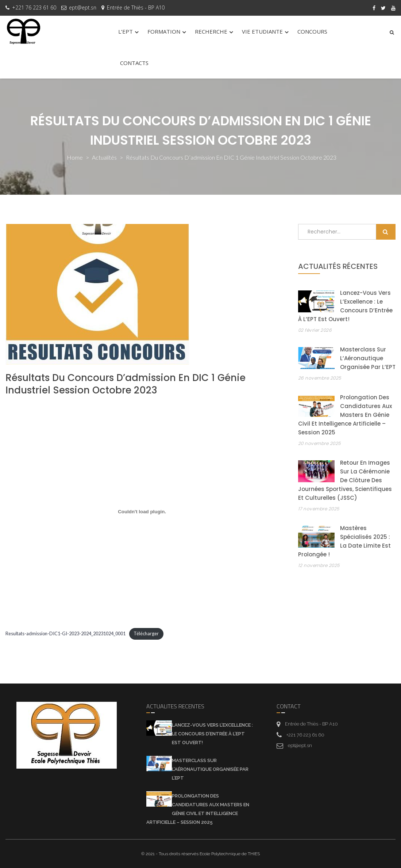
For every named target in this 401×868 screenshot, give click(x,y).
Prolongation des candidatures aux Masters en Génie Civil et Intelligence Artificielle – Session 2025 (345, 415)
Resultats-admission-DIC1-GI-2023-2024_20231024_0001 (65, 633)
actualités (104, 157)
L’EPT (126, 31)
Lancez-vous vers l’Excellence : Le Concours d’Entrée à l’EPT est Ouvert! (212, 734)
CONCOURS (312, 31)
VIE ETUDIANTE (262, 31)
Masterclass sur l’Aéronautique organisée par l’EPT (368, 358)
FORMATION (164, 31)
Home (75, 157)
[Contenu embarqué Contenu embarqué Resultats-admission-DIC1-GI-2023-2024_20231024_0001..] (142, 512)
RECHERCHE (211, 31)
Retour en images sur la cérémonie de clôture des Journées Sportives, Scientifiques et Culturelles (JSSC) (345, 480)
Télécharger (146, 633)
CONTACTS (134, 63)
